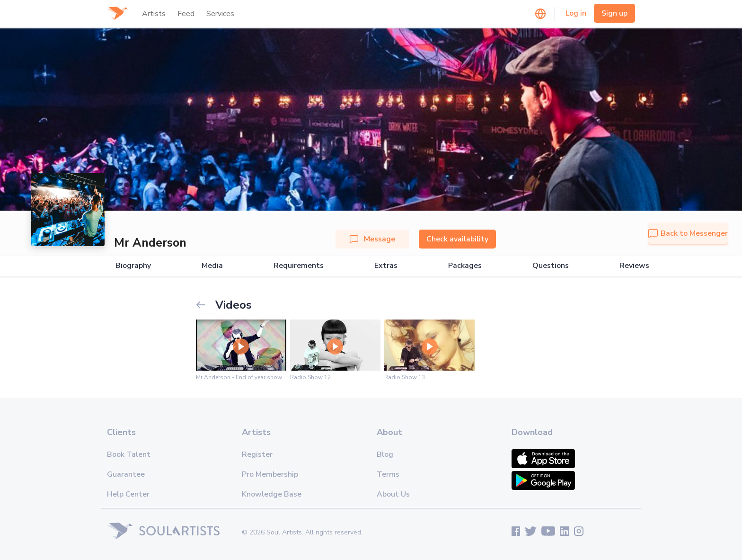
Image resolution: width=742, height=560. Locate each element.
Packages (465, 266)
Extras (386, 266)
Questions (551, 266)
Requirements (299, 266)
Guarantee (126, 474)
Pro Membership (270, 474)
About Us (393, 494)
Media (212, 266)
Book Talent (129, 454)
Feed (186, 14)
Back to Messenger (688, 233)
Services (220, 14)
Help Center (128, 494)
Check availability (457, 239)
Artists (154, 14)
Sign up (614, 13)
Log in (576, 13)
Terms (388, 474)
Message (372, 239)
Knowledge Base (272, 494)
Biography (133, 266)
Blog (385, 454)
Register (257, 454)
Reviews (634, 266)
